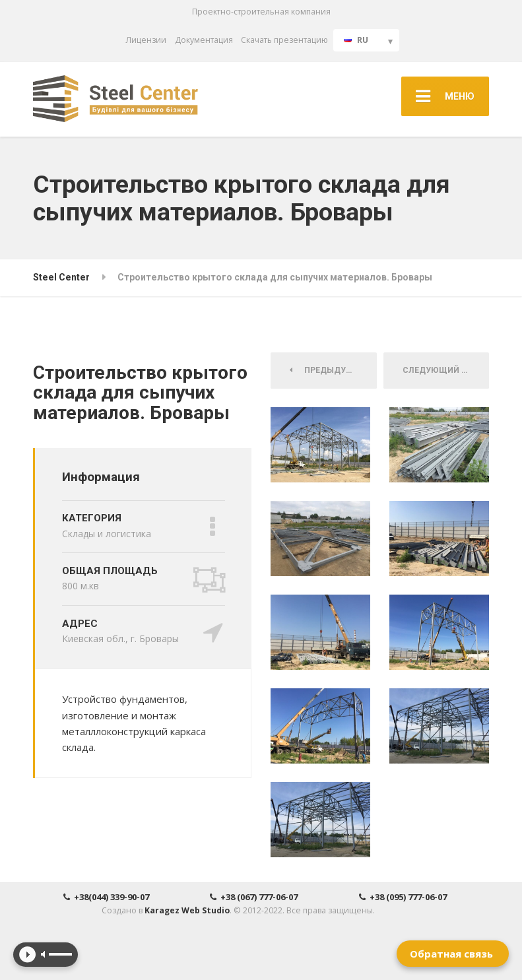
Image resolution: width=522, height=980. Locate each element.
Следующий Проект (446, 370)
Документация (204, 40)
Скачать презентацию (284, 40)
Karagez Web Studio (187, 910)
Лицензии (146, 40)
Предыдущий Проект (333, 370)
